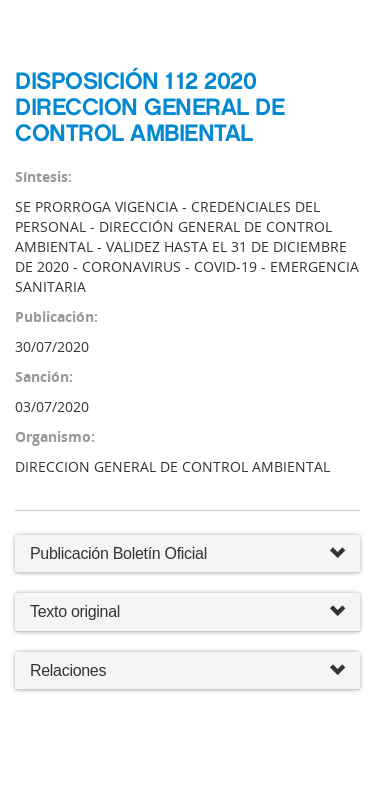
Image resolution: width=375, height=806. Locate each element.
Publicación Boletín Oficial (118, 553)
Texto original (75, 611)
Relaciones (187, 671)
